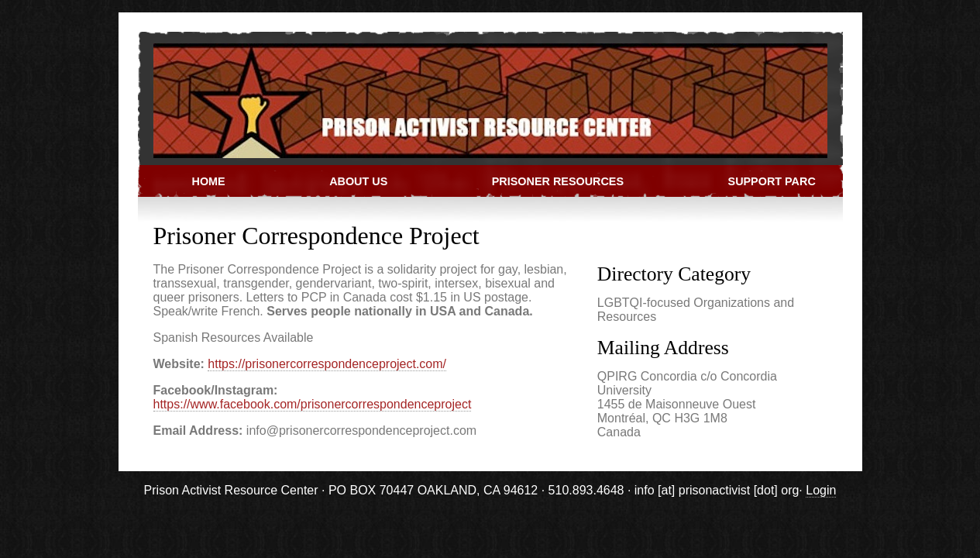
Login (821, 490)
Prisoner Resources (558, 181)
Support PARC (772, 181)
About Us (358, 181)
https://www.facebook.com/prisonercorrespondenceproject (313, 404)
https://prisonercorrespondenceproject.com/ (327, 364)
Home (209, 181)
